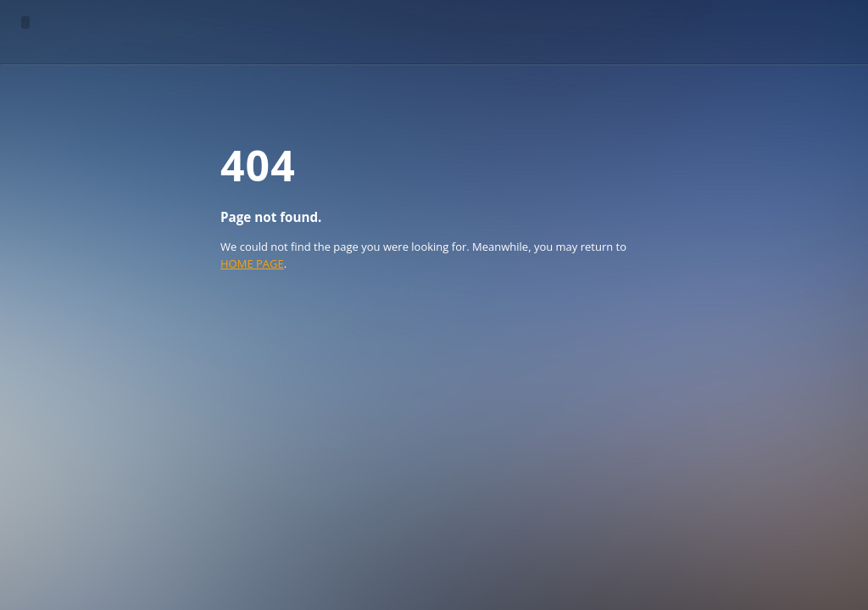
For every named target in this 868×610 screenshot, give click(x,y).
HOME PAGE (252, 263)
